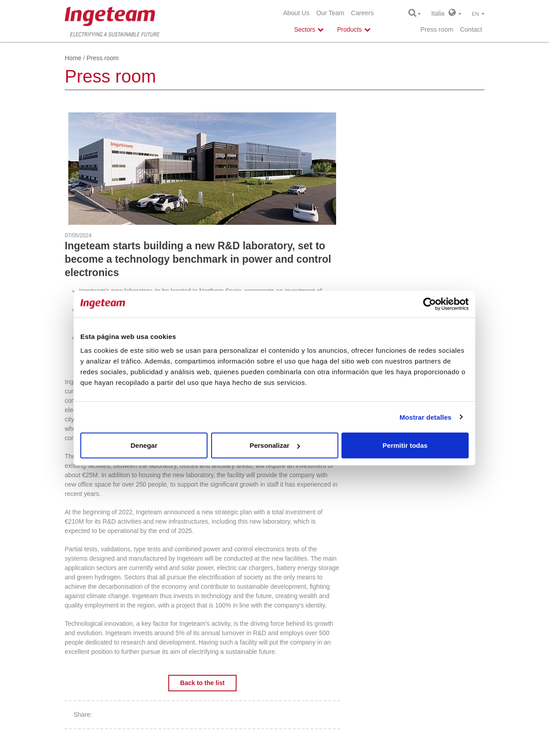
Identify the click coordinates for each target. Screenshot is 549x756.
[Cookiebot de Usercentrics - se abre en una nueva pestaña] (430, 304)
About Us (296, 13)
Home (73, 58)
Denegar (144, 445)
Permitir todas (405, 445)
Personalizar (275, 445)
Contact (471, 29)
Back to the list (203, 683)
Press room (437, 29)
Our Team (330, 13)
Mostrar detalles (426, 417)
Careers (362, 13)
